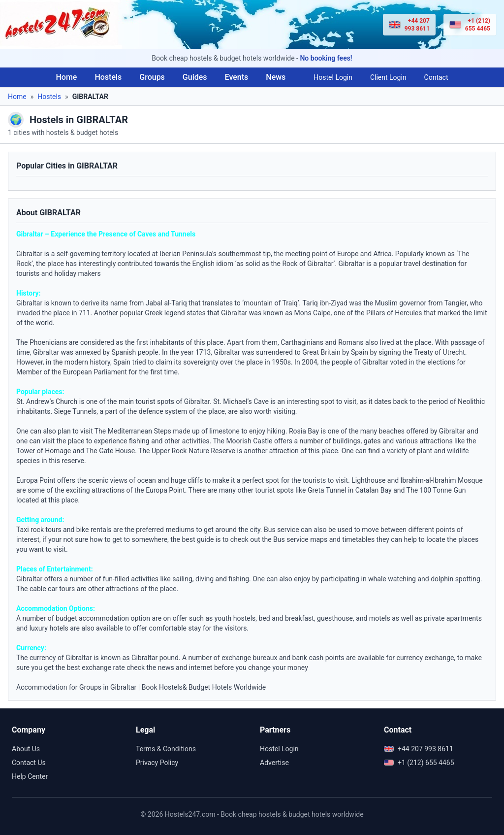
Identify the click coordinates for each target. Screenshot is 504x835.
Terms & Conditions (166, 749)
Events (237, 77)
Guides (195, 77)
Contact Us (29, 763)
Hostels (108, 77)
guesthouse (335, 618)
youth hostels (235, 618)
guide (205, 539)
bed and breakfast (286, 618)
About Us (26, 749)
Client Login (388, 77)
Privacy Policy (157, 763)
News (276, 77)
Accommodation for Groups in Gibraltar (76, 687)
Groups (152, 77)
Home (66, 77)
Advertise (274, 763)
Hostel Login (333, 77)
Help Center (30, 776)
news (166, 668)
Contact (436, 77)
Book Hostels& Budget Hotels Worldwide (204, 687)
